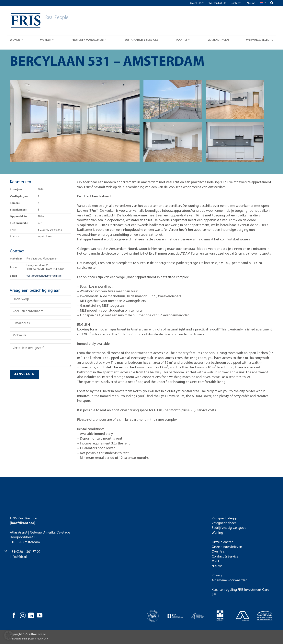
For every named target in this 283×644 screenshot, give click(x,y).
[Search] (272, 3)
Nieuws (251, 3)
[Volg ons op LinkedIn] (31, 616)
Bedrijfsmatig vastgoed (229, 528)
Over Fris (218, 552)
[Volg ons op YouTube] (40, 616)
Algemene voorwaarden (230, 580)
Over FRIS (197, 3)
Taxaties (183, 40)
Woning (217, 533)
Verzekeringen (218, 40)
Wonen (16, 40)
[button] (9, 635)
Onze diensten (223, 542)
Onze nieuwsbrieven (227, 547)
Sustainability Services (141, 40)
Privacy (217, 575)
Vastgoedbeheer (224, 523)
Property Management (89, 40)
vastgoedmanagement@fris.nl (44, 276)
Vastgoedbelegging (226, 518)
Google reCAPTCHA (39, 639)
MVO (215, 561)
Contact (237, 3)
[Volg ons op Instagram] (23, 616)
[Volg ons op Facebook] (14, 616)
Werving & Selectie (260, 40)
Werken (47, 40)
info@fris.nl (18, 557)
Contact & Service (225, 557)
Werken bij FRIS (217, 3)
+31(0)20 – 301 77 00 (25, 552)
